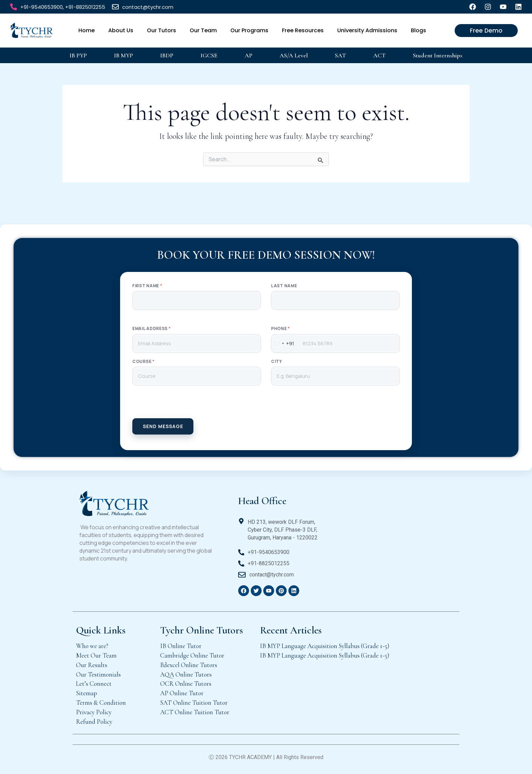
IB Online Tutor (181, 646)
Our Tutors (161, 30)
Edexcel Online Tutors (189, 665)
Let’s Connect (94, 684)
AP (249, 55)
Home (87, 30)
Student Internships (438, 55)
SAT (340, 55)
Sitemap (87, 693)
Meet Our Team (96, 655)
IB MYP (123, 55)
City (277, 362)
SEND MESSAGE (163, 426)
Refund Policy (94, 722)
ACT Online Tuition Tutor (195, 712)
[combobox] (283, 344)
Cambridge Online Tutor (192, 655)
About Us (121, 30)
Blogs (419, 30)
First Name (147, 286)
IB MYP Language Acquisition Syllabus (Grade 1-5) (325, 646)
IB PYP (78, 55)
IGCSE (209, 55)
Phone (281, 329)
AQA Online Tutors (186, 674)
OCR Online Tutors (186, 684)
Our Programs (249, 30)
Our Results (92, 665)
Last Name (284, 286)
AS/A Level (294, 55)
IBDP (167, 55)
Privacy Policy (94, 712)
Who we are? (92, 646)
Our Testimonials (98, 674)
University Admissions (367, 30)
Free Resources (303, 30)
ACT (379, 55)
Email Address (152, 329)
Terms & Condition (101, 703)
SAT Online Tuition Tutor (194, 703)
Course (144, 362)
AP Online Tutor (182, 693)
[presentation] (266, 405)
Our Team (203, 30)
